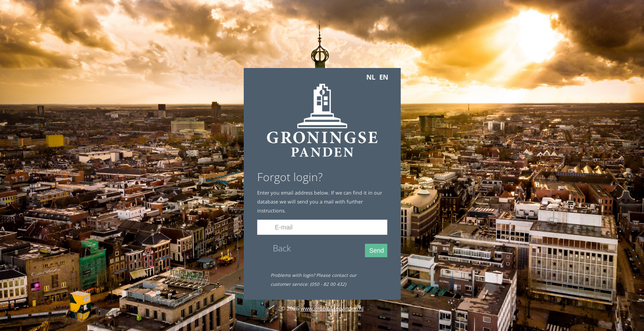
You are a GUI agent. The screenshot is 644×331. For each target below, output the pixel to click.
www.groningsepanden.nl (332, 308)
